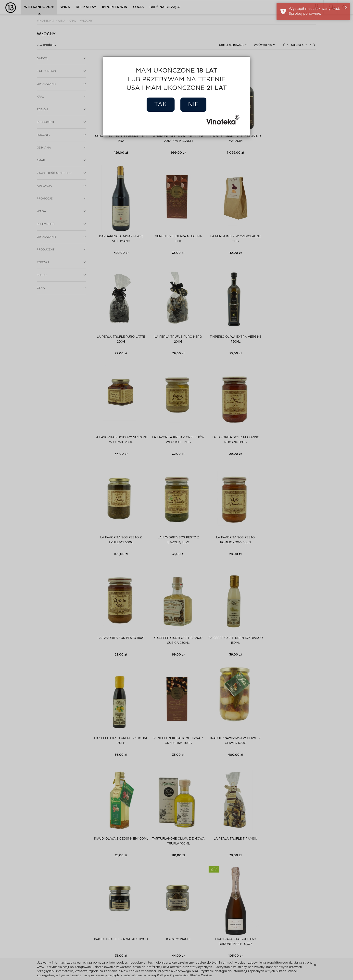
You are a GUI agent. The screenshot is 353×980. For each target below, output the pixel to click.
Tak (161, 105)
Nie (193, 105)
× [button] (346, 8)
